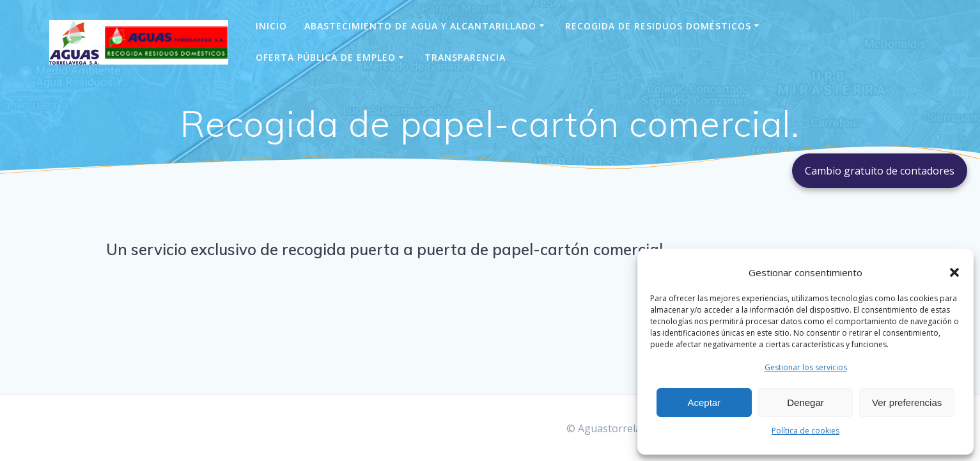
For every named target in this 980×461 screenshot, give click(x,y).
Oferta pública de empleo (326, 57)
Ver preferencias (907, 402)
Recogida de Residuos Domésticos (658, 26)
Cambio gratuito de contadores (880, 171)
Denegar (805, 402)
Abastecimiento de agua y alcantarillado (420, 26)
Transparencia (465, 57)
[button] (954, 272)
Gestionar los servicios (806, 367)
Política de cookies (805, 431)
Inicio (271, 26)
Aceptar (704, 402)
